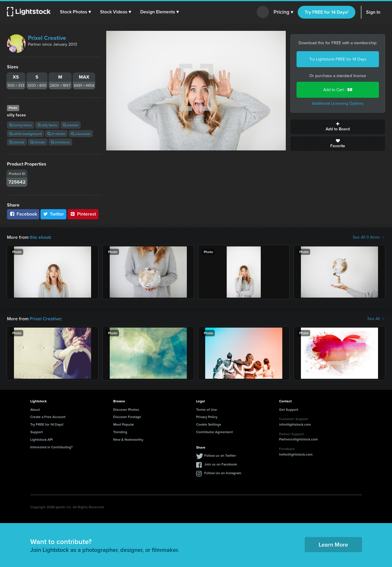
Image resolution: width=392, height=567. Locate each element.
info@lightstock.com (295, 424)
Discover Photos (126, 409)
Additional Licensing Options (338, 103)
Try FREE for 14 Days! (327, 12)
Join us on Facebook (221, 464)
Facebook (23, 214)
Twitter (54, 214)
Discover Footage (127, 417)
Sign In (373, 12)
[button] (75, 12)
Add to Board (338, 127)
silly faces (47, 125)
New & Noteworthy (128, 439)
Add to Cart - (338, 90)
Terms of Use (207, 409)
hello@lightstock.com (296, 454)
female (38, 142)
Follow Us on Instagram (223, 473)
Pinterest (83, 214)
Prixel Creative (47, 38)
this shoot (40, 237)
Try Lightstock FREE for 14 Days (338, 59)
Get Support (289, 409)
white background (25, 134)
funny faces (21, 125)
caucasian (81, 134)
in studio (56, 134)
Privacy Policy (207, 417)
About (35, 409)
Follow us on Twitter (220, 455)
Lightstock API (41, 439)
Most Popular (124, 424)
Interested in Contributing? (52, 447)
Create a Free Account (48, 417)
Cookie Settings (209, 424)
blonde (17, 142)
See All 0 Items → (369, 237)
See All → (376, 319)
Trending (120, 432)
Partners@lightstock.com (298, 439)
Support (37, 432)
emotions (60, 142)
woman (71, 125)
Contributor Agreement (214, 432)
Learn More (333, 544)
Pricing (283, 12)
